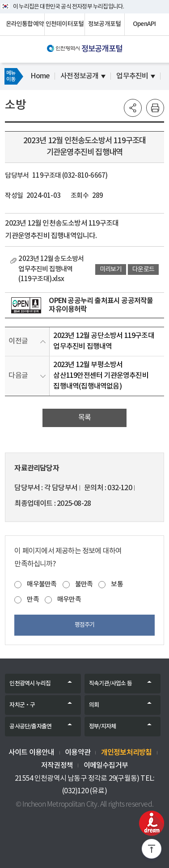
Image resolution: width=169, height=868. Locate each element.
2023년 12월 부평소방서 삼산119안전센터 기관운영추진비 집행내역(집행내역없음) (101, 376)
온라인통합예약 (25, 24)
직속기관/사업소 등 (110, 684)
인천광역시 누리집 (30, 684)
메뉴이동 (11, 76)
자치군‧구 (22, 705)
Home (40, 76)
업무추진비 (132, 76)
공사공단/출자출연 (30, 727)
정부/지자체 (102, 727)
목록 (84, 418)
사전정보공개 (79, 76)
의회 (94, 705)
